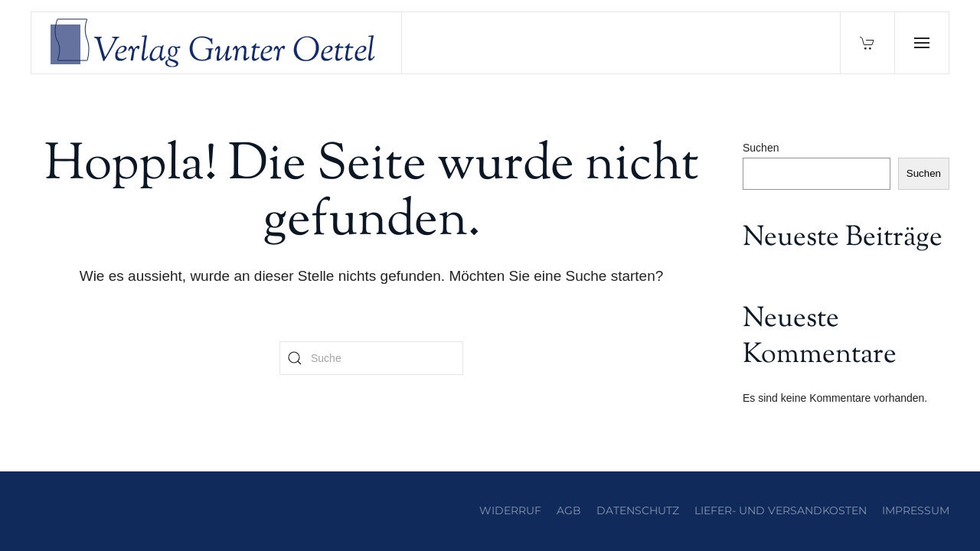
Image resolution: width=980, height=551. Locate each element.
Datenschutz (638, 510)
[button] (921, 43)
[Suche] (371, 358)
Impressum (916, 510)
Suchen (761, 148)
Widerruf (510, 510)
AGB (569, 510)
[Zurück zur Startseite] (217, 43)
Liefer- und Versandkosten (781, 510)
